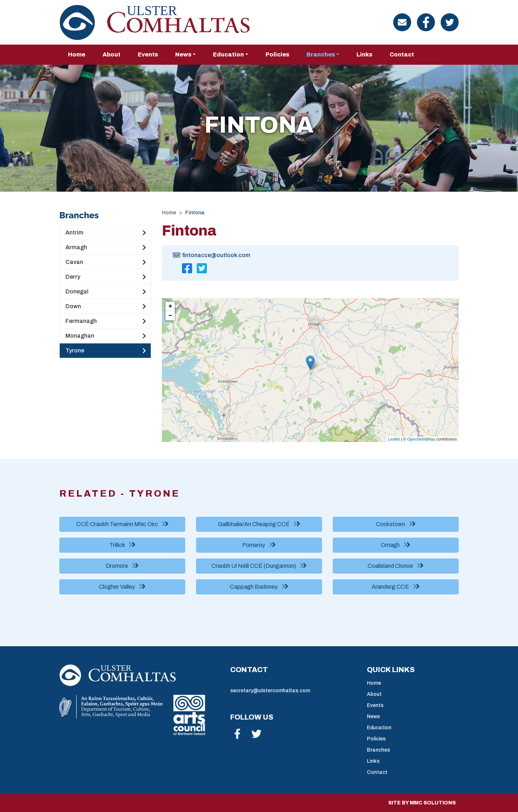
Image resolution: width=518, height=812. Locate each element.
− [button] (170, 316)
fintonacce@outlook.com (216, 255)
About (112, 54)
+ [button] (170, 306)
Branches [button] (321, 54)
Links (364, 54)
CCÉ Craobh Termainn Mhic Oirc (122, 524)
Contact (402, 54)
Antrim (106, 233)
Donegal (106, 292)
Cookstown (396, 524)
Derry (106, 277)
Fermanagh (106, 321)
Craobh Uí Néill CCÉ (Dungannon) (259, 566)
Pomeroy (259, 545)
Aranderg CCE (396, 587)
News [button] (183, 54)
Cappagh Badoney (259, 587)
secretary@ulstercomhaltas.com (270, 691)
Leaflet (394, 439)
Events (148, 54)
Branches (378, 750)
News (373, 717)
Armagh (106, 247)
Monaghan (106, 336)
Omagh (396, 545)
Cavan (106, 262)
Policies (277, 54)
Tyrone (106, 351)
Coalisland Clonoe (396, 566)
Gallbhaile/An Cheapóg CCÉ (259, 524)
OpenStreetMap (421, 439)
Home (77, 54)
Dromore (122, 566)
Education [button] (228, 54)
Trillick (122, 545)
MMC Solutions (433, 803)
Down (106, 306)
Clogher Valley (122, 587)
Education (379, 728)
